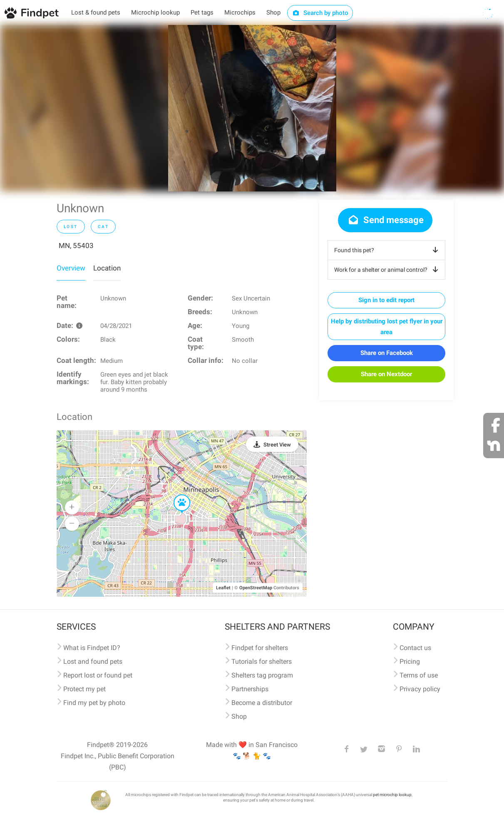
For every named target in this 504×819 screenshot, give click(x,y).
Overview (71, 268)
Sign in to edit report (386, 300)
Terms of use (419, 675)
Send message (385, 220)
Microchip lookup (155, 12)
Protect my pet (84, 689)
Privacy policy (420, 689)
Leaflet (223, 588)
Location (107, 268)
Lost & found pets (96, 12)
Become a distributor (262, 703)
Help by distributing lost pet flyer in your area (387, 327)
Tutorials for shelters (262, 661)
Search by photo (320, 13)
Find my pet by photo (94, 703)
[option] (252, 108)
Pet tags (202, 12)
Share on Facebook (387, 353)
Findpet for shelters (260, 648)
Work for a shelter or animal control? (388, 270)
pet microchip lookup (392, 795)
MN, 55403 (76, 246)
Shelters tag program (262, 675)
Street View (277, 445)
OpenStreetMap (256, 588)
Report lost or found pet (98, 675)
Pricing (410, 661)
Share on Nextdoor (386, 374)
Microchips (240, 12)
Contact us (415, 648)
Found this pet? (388, 250)
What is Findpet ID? (92, 648)
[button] (176, 495)
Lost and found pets (93, 661)
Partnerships (250, 689)
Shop (273, 12)
